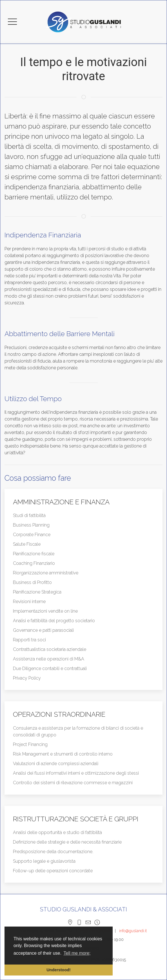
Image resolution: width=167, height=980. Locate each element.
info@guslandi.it (133, 931)
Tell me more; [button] (77, 953)
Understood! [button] (59, 970)
